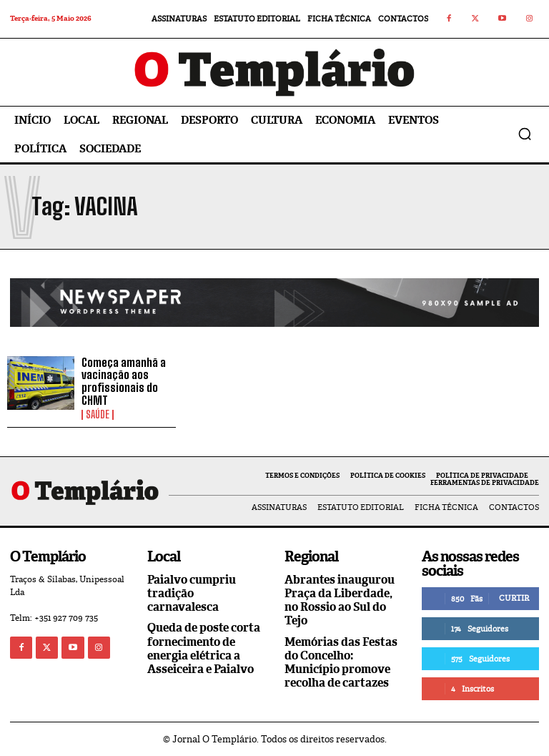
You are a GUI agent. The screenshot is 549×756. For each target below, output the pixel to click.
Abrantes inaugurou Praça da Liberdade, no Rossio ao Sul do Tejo (340, 600)
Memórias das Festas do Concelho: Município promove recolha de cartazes (341, 663)
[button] (525, 134)
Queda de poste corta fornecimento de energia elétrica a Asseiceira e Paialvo (204, 648)
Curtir (514, 598)
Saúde (98, 415)
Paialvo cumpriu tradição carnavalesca (192, 593)
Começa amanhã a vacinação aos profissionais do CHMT (124, 381)
